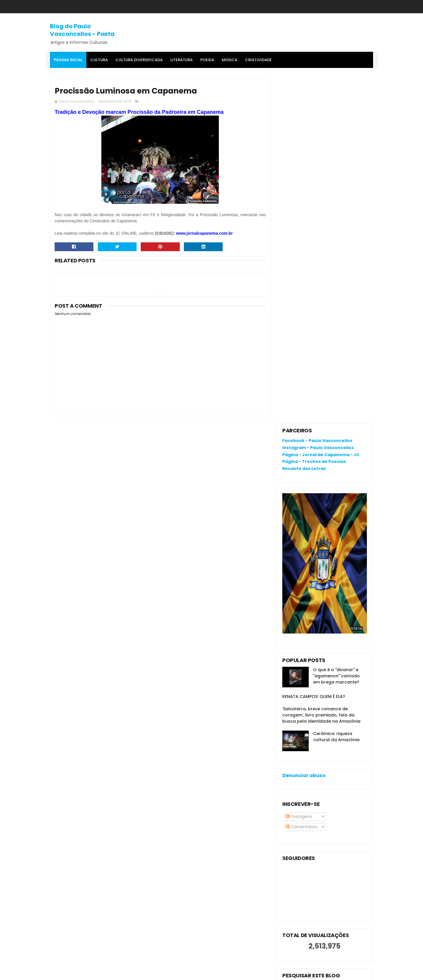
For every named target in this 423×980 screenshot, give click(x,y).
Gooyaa (140, 973)
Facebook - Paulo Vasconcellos (317, 97)
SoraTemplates (86, 973)
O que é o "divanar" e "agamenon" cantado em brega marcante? (336, 332)
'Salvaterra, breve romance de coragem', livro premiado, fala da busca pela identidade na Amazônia (321, 371)
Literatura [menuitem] (182, 60)
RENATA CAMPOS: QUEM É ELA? (314, 353)
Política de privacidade (306, 829)
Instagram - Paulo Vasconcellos (318, 104)
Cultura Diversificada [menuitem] (139, 60)
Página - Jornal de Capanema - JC (321, 111)
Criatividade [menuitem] (258, 60)
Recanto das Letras (304, 125)
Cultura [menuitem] (99, 60)
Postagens (299, 473)
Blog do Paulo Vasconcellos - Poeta (82, 30)
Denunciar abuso (304, 432)
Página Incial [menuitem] (68, 60)
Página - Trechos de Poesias (314, 118)
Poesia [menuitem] (207, 60)
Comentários (302, 483)
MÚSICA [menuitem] (230, 60)
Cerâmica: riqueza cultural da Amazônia (336, 393)
